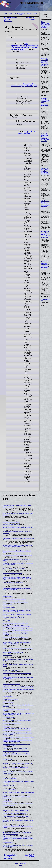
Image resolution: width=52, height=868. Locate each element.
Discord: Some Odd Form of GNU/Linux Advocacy (15, 748)
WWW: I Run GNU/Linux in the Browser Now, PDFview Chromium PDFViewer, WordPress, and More (17, 611)
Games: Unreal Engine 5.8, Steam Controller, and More (17, 720)
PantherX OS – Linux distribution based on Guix (15, 813)
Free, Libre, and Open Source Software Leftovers (15, 602)
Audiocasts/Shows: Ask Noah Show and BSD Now (15, 623)
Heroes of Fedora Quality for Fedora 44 (13, 583)
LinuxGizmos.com (46, 19)
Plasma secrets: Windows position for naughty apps (16, 816)
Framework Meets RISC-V (9, 790)
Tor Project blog (45, 296)
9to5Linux (44, 96)
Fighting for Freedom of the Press (11, 525)
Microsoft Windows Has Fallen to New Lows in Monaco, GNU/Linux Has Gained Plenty (17, 643)
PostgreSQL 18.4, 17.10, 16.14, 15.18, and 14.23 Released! (18, 648)
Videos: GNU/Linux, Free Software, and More (14, 599)
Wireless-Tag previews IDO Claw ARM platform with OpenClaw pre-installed (45, 62)
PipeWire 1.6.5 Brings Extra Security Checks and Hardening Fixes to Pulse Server (45, 265)
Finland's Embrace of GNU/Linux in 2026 (13, 652)
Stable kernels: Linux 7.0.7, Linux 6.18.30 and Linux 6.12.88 (18, 687)
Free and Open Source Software (11, 522)
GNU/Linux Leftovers (8, 702)
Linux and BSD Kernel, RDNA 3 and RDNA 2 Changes (17, 626)
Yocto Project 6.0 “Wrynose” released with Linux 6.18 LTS (17, 763)
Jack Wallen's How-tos (30, 19)
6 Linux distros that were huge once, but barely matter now (18, 555)
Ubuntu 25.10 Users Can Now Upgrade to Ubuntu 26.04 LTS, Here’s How (45, 171)
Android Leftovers (7, 655)
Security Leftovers (7, 605)
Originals (29, 13)
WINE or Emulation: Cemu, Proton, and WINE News (16, 751)
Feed (21, 15)
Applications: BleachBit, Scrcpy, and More (13, 617)
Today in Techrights (8, 596)
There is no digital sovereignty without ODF (14, 569)
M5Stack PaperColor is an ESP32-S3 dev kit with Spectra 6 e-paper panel (45, 25)
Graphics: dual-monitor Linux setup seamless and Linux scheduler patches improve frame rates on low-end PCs (17, 729)
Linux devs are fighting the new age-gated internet (15, 637)
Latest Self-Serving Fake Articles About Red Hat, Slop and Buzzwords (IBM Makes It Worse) (17, 741)
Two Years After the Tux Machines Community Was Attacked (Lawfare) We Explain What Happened (18, 546)
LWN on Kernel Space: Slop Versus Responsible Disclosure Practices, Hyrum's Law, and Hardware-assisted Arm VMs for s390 (18, 838)
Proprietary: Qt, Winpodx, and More (12, 723)
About (11, 13)
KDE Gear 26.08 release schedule (11, 684)
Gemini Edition (21, 13)
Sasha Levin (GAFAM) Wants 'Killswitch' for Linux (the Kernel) (18, 737)
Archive (35, 13)
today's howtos (6, 620)
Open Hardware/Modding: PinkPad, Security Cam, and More (18, 528)
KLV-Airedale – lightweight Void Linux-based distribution (17, 673)
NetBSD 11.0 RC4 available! (10, 779)
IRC (15, 13)
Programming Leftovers (9, 608)
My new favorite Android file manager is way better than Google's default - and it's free (17, 833)
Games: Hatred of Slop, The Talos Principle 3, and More (17, 615)
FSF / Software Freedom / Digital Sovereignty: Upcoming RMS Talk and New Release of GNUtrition (19, 714)
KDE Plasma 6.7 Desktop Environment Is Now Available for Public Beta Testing (45, 205)
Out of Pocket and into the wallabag (27, 132)
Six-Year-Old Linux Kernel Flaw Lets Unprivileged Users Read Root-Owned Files (45, 137)
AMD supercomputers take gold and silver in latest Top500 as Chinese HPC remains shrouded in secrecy (24, 47)
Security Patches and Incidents (11, 699)
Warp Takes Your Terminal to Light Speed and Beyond (24, 85)
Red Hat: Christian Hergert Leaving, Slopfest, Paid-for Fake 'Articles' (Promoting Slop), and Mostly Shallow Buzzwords (18, 629)
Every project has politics (9, 786)
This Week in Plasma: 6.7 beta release (13, 573)
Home (6, 13)
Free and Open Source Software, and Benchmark (15, 768)
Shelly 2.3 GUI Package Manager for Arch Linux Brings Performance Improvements (17, 589)
